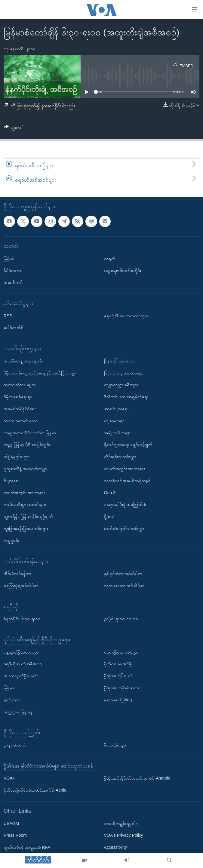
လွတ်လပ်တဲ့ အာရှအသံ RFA (27, 847)
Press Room (15, 835)
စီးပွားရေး (12, 480)
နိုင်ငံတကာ (12, 270)
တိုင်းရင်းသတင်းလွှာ (120, 457)
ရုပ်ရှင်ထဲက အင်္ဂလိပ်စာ (123, 574)
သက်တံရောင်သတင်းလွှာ (124, 528)
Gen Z (110, 492)
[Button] (14, 129)
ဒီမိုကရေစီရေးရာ (18, 397)
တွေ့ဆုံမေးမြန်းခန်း (19, 712)
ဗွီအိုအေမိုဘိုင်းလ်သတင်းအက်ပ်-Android (137, 778)
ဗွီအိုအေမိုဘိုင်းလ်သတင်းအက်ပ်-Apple (35, 790)
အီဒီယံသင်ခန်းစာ (17, 574)
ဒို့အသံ (109, 516)
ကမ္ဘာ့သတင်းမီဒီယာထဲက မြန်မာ (30, 432)
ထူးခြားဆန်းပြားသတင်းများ (26, 528)
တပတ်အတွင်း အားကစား (24, 492)
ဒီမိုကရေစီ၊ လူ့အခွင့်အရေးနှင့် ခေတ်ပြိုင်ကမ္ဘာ (40, 373)
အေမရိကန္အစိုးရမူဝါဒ (121, 823)
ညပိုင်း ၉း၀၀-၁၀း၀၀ (121, 619)
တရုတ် (110, 258)
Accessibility (115, 847)
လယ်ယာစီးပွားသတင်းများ (25, 504)
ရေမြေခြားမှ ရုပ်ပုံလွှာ (121, 652)
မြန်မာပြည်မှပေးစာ (120, 361)
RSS (8, 315)
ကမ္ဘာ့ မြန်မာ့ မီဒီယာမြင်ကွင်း (27, 445)
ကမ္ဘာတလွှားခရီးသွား (121, 385)
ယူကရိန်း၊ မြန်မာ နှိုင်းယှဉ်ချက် (28, 516)
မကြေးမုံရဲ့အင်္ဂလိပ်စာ (21, 586)
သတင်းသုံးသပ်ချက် (20, 385)
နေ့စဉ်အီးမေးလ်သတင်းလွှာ (126, 315)
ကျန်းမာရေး (114, 420)
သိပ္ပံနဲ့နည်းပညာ (17, 457)
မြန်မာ (9, 258)
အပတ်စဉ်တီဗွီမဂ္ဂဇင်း (21, 676)
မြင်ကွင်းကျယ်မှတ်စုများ (124, 373)
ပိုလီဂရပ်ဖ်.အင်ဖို (118, 664)
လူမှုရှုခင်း (11, 540)
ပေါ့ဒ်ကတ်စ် (14, 328)
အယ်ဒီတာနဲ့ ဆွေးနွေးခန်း (23, 361)
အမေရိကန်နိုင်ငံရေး (20, 409)
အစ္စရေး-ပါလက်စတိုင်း (123, 270)
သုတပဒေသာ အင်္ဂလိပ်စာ (125, 586)
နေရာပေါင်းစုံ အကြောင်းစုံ (125, 504)
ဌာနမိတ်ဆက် (15, 745)
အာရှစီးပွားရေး (116, 409)
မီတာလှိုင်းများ (116, 745)
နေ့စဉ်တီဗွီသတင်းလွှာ (21, 652)
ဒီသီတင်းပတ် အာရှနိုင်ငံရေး (126, 397)
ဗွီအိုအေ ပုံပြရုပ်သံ (119, 676)
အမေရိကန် (13, 282)
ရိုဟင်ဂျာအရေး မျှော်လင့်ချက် (128, 445)
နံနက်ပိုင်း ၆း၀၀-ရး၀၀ (22, 619)
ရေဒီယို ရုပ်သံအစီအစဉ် (23, 664)
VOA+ (9, 778)
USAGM (11, 823)
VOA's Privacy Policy (124, 835)
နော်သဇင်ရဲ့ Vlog (118, 700)
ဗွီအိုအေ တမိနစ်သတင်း (123, 688)
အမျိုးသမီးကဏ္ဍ (117, 432)
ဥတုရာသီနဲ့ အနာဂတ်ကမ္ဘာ (25, 469)
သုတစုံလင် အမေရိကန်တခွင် (127, 480)
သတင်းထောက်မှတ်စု (21, 420)
